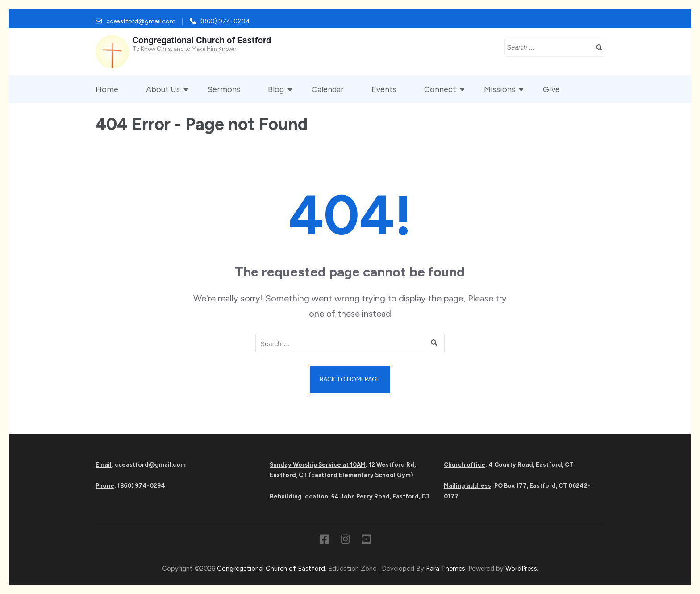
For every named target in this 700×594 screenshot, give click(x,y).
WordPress (521, 569)
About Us (163, 89)
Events (384, 89)
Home (107, 89)
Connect (440, 89)
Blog (276, 89)
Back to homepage (350, 379)
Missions (500, 89)
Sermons (224, 89)
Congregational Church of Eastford (202, 40)
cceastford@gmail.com (141, 21)
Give (551, 89)
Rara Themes (446, 569)
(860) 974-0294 (225, 21)
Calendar (328, 89)
